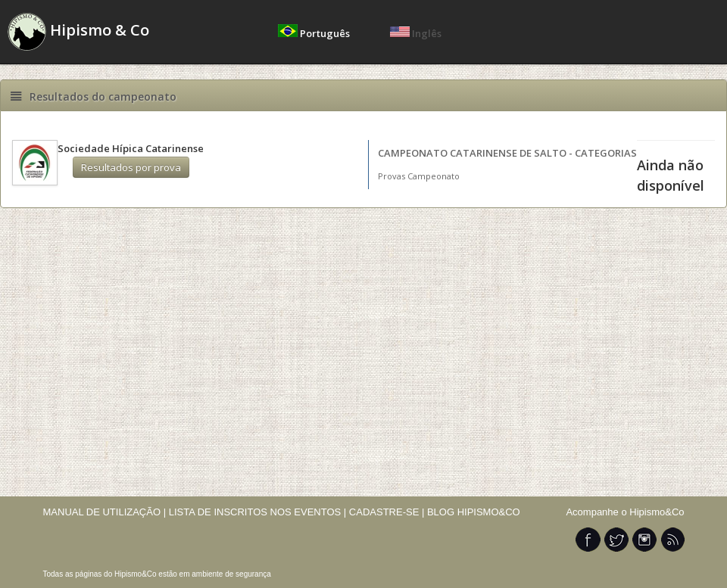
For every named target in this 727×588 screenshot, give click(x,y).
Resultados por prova (131, 167)
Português (315, 33)
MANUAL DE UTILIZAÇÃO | (105, 512)
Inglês (416, 33)
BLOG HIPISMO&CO (474, 512)
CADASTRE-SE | (388, 512)
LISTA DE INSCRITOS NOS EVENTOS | (258, 512)
